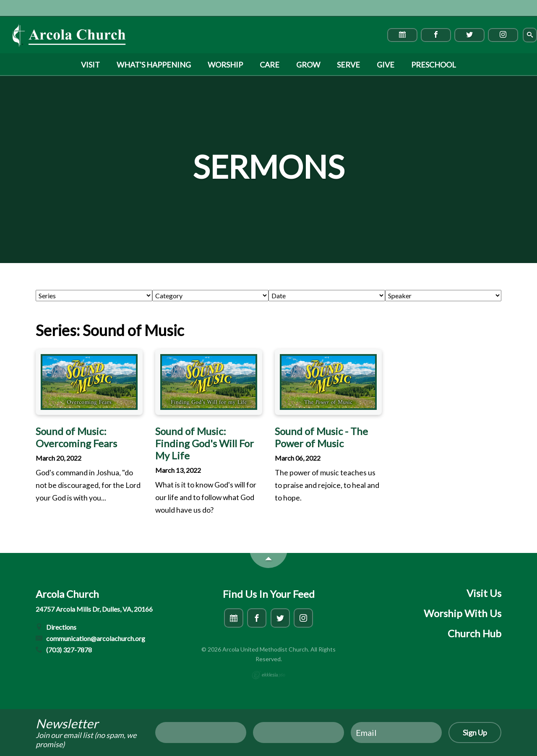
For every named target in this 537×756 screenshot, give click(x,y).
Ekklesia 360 (268, 675)
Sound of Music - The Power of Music (321, 437)
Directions (56, 627)
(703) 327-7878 (64, 650)
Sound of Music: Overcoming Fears (76, 437)
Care (270, 65)
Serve (348, 65)
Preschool (434, 65)
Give (386, 65)
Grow (308, 65)
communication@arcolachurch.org (90, 638)
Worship (225, 65)
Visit (90, 65)
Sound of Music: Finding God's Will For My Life (205, 443)
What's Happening (154, 65)
